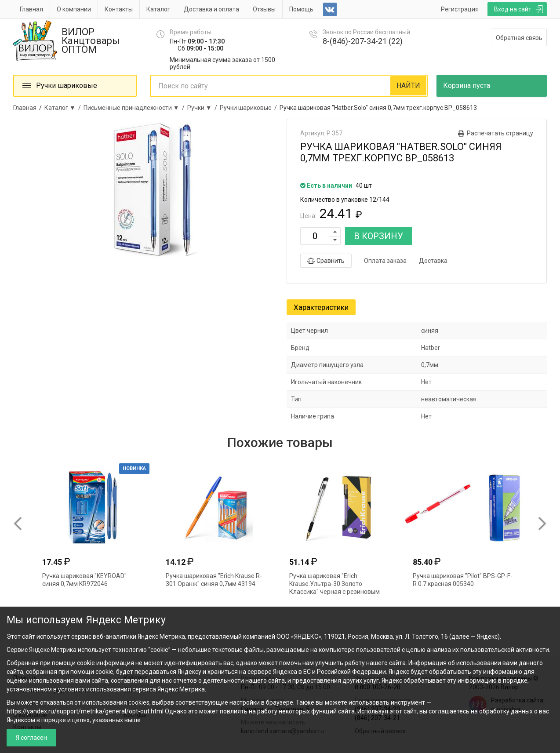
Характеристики (321, 307)
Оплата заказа (385, 261)
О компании (74, 9)
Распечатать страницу (500, 133)
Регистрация (460, 9)
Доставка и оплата (211, 9)
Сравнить (326, 261)
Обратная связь (519, 38)
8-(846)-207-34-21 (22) (363, 41)
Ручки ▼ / (204, 108)
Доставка (433, 261)
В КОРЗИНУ (378, 236)
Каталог (158, 9)
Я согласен (31, 738)
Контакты (119, 9)
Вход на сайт (513, 9)
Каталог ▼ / (64, 108)
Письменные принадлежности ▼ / (135, 108)
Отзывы (264, 9)
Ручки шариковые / (250, 108)
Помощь (301, 9)
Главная (31, 9)
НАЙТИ (408, 85)
